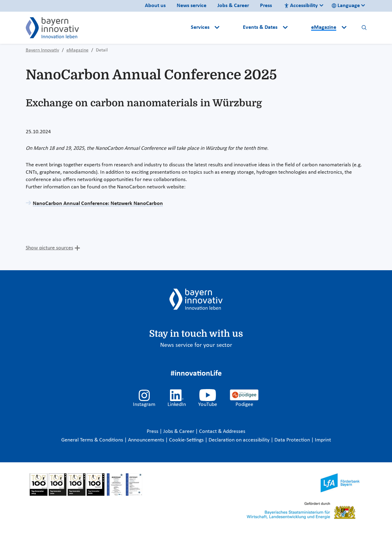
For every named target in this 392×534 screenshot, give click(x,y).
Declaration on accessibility (240, 440)
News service (192, 6)
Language (346, 6)
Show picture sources (49, 248)
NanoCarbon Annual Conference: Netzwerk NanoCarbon (98, 204)
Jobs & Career (233, 6)
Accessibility (301, 6)
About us (155, 6)
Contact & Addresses (222, 432)
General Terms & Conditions (93, 440)
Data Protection (293, 440)
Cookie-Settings (186, 440)
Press (266, 6)
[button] (232, 28)
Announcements (147, 440)
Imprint (323, 440)
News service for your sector (196, 345)
